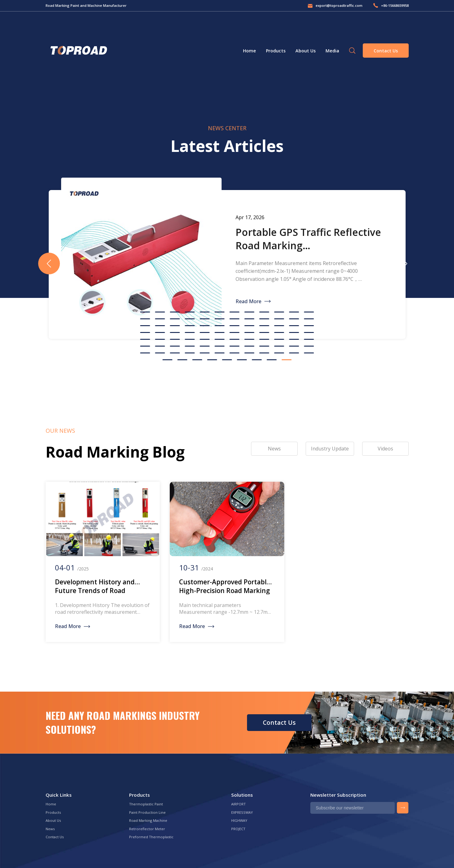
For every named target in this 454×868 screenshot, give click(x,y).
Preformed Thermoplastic (151, 837)
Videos (385, 449)
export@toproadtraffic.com (339, 5)
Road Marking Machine (148, 820)
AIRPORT (238, 804)
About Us (306, 51)
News (50, 829)
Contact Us (386, 51)
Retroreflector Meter (147, 829)
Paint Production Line (147, 812)
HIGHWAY (239, 820)
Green (78, 51)
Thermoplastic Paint (146, 804)
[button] (405, 263)
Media (332, 51)
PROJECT (238, 829)
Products (276, 51)
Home (249, 51)
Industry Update (330, 449)
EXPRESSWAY (242, 812)
